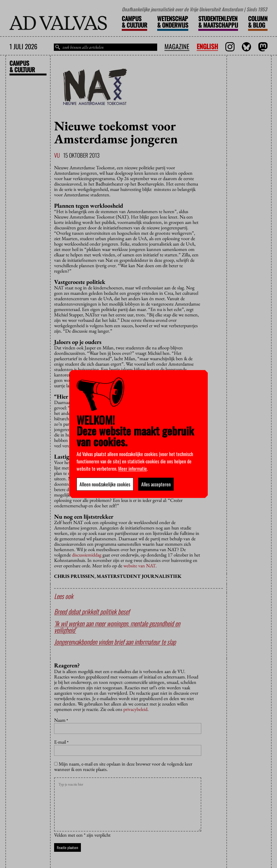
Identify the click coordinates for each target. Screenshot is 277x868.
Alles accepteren (156, 484)
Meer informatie (133, 469)
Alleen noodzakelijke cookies (105, 484)
